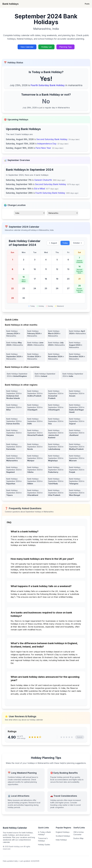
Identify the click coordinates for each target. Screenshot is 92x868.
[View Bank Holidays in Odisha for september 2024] (36, 470)
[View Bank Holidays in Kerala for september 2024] (36, 447)
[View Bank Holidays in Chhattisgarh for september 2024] (56, 409)
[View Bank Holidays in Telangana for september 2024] (77, 481)
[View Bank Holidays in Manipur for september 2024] (36, 458)
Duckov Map (78, 838)
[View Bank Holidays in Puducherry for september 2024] (56, 470)
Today (65, 243)
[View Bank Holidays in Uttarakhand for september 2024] (36, 493)
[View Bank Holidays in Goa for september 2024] (56, 421)
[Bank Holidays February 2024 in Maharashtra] (36, 334)
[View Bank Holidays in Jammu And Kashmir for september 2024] (56, 434)
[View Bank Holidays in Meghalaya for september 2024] (56, 458)
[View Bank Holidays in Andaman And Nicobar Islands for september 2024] (15, 395)
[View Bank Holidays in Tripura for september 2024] (15, 493)
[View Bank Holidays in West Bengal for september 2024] (77, 493)
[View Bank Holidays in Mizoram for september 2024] (77, 458)
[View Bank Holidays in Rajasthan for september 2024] (15, 481)
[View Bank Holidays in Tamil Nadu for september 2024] (56, 481)
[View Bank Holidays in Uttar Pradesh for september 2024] (56, 493)
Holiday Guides (44, 845)
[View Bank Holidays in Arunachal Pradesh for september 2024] (56, 395)
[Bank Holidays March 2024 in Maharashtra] (56, 334)
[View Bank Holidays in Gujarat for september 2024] (77, 421)
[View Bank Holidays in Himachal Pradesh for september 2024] (36, 434)
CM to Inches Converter (79, 833)
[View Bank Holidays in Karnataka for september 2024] (15, 447)
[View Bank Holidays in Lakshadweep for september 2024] (56, 447)
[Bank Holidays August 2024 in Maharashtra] (77, 345)
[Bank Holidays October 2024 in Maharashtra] (36, 357)
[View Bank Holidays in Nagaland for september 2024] (15, 470)
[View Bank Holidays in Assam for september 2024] (77, 395)
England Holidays (63, 832)
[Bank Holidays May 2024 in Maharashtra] (15, 345)
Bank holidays (11, 4)
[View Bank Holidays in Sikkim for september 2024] (36, 481)
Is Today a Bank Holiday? (44, 833)
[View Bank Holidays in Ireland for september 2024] (46, 375)
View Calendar (27, 47)
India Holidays (61, 840)
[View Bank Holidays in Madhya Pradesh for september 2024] (77, 447)
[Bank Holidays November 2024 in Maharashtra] (56, 357)
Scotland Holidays (63, 836)
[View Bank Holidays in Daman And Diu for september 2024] (15, 421)
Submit (80, 737)
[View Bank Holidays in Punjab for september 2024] (77, 470)
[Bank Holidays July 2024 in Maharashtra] (56, 345)
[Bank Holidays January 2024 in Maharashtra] (15, 334)
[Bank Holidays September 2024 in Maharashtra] (15, 357)
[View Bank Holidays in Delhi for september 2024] (36, 421)
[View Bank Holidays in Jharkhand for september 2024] (77, 434)
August (53, 243)
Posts (87, 4)
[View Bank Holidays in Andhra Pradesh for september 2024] (36, 395)
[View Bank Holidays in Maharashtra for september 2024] (15, 458)
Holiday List (46, 47)
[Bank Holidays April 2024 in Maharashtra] (77, 334)
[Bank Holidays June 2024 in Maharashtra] (36, 345)
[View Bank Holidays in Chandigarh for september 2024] (36, 409)
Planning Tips (65, 47)
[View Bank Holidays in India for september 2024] (74, 375)
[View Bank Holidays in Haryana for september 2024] (15, 434)
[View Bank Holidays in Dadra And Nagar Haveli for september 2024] (77, 409)
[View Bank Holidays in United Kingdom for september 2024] (18, 375)
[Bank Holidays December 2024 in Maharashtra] (77, 357)
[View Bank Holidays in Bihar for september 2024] (15, 409)
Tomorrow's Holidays (43, 840)
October (78, 243)
